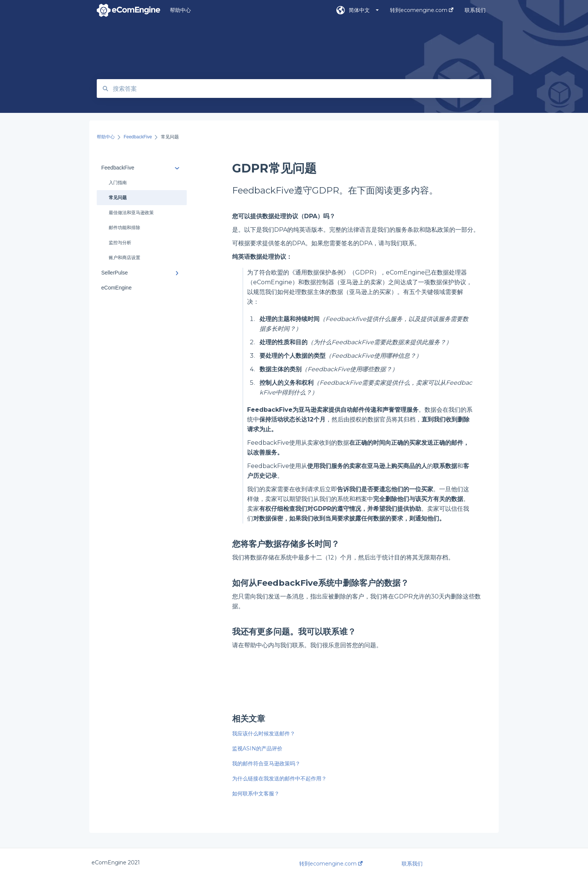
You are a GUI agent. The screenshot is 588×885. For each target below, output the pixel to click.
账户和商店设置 (124, 258)
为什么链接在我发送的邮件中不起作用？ (279, 778)
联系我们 (412, 864)
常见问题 (118, 198)
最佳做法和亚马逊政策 (131, 213)
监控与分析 (120, 243)
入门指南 (118, 183)
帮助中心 (180, 10)
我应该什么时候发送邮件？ (264, 733)
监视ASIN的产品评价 (257, 748)
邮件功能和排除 (124, 228)
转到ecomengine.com (331, 864)
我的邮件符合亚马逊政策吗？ (266, 763)
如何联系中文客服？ (256, 793)
